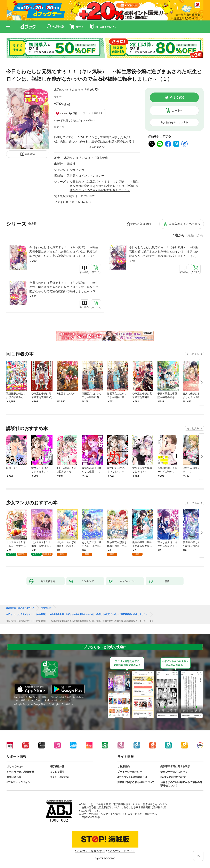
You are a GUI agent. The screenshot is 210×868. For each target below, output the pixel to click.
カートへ (177, 111)
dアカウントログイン (18, 782)
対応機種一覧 (57, 766)
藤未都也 (102, 158)
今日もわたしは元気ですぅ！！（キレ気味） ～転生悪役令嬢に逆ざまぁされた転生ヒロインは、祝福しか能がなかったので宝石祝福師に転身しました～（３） (64, 287)
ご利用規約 (123, 766)
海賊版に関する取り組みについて (136, 782)
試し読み (30, 154)
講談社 (71, 164)
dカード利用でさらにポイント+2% (73, 121)
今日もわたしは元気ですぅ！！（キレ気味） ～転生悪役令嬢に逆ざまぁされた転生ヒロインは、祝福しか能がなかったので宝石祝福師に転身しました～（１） (64, 252)
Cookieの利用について (173, 777)
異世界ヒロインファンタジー (86, 176)
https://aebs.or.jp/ (91, 817)
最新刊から (196, 235)
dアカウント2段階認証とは (132, 777)
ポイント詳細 (91, 113)
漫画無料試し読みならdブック (20, 608)
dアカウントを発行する (90, 851)
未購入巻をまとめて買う (185, 224)
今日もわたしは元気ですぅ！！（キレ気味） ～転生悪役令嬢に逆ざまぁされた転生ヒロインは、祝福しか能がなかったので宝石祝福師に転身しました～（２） (163, 252)
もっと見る (193, 354)
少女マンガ (77, 170)
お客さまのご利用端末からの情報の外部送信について (181, 784)
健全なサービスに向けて (174, 772)
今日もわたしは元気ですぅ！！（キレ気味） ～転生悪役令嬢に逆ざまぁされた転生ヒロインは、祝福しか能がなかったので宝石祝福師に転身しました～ (104, 186)
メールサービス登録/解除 (20, 772)
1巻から (179, 235)
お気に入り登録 (141, 224)
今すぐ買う (177, 97)
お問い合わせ (14, 777)
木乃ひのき (61, 90)
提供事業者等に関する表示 (175, 766)
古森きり (78, 90)
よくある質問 (57, 772)
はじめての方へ (15, 766)
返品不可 (59, 127)
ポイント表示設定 (59, 777)
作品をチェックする (177, 122)
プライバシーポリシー (130, 772)
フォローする (97, 90)
